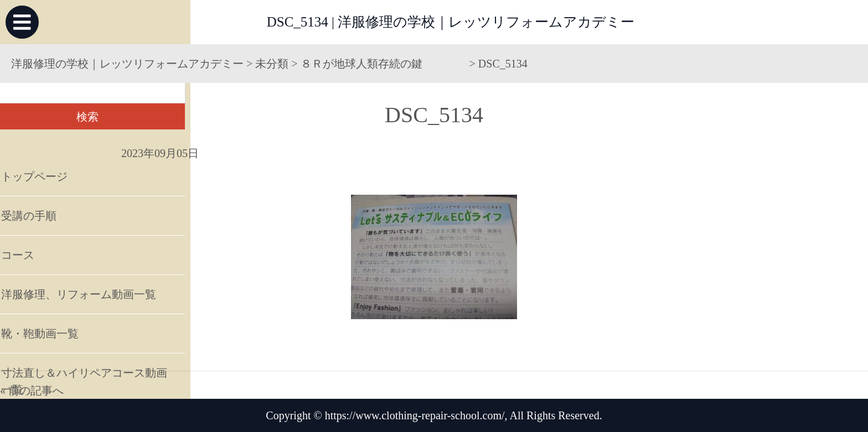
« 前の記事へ (32, 391)
